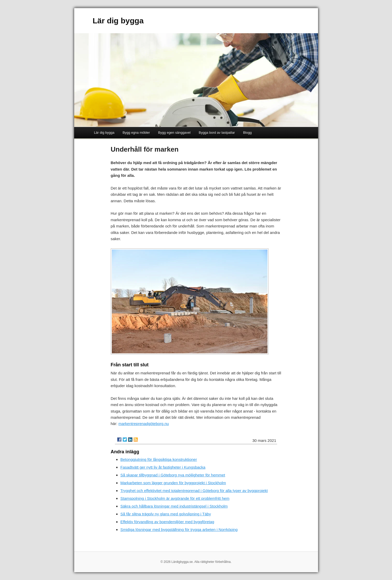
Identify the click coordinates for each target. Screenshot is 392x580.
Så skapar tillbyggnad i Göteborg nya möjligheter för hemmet (173, 475)
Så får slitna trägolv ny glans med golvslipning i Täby (166, 514)
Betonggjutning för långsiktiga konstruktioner (159, 459)
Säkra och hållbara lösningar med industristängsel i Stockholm (174, 506)
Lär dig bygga (118, 21)
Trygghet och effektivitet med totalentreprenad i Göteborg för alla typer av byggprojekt (194, 491)
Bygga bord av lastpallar (217, 133)
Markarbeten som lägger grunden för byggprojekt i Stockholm (173, 483)
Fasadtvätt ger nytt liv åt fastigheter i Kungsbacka (163, 467)
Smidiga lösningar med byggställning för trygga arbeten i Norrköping (179, 530)
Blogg (247, 133)
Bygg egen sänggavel (174, 133)
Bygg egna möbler (136, 133)
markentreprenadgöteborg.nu (144, 424)
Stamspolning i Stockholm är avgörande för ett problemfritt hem (175, 498)
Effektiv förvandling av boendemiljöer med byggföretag (167, 522)
